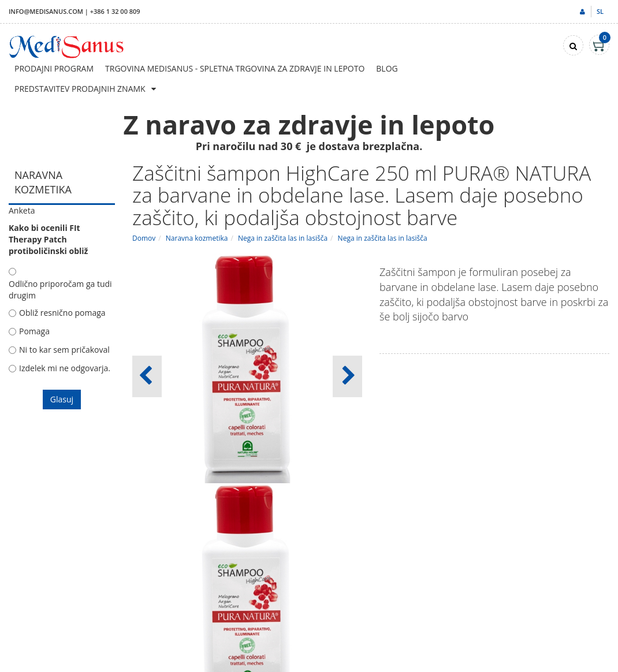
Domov (144, 238)
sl (600, 11)
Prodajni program (54, 68)
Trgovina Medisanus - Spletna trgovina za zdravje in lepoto (235, 68)
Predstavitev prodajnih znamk (80, 89)
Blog (387, 68)
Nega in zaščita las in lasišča (283, 238)
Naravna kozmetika (197, 238)
